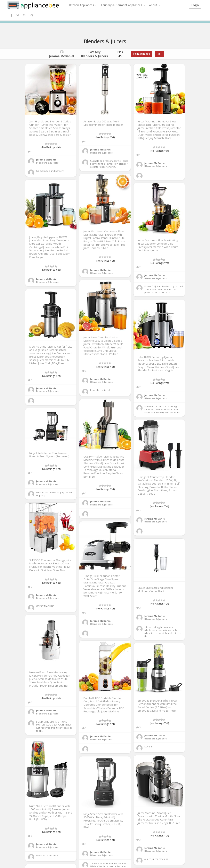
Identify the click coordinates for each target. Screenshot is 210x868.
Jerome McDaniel (47, 160)
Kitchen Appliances (83, 5)
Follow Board (142, 54)
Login (195, 5)
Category (94, 54)
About (155, 5)
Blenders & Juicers (47, 163)
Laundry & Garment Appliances (123, 5)
